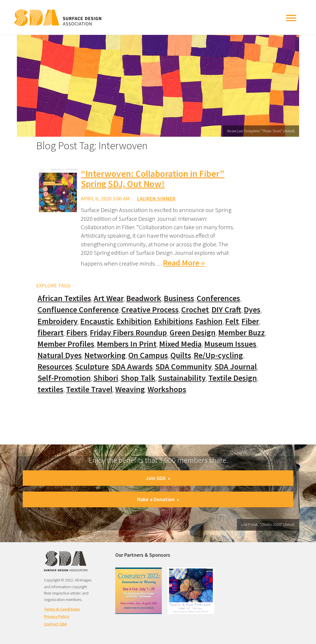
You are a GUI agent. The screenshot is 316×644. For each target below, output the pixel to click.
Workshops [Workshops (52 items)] (167, 389)
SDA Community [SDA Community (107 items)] (184, 367)
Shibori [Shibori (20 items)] (106, 378)
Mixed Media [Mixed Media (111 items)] (180, 344)
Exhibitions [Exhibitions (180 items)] (174, 321)
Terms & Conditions (62, 609)
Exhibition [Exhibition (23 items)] (134, 321)
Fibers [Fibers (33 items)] (77, 333)
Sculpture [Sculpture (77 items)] (92, 367)
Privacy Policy (57, 616)
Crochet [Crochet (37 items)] (195, 310)
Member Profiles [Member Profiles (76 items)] (66, 344)
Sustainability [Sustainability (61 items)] (182, 378)
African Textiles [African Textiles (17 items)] (64, 298)
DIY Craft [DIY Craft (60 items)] (226, 310)
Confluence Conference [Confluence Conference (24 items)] (78, 310)
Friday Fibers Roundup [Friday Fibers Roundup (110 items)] (128, 333)
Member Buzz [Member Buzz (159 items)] (242, 333)
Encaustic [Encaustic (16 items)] (97, 321)
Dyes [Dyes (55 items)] (252, 310)
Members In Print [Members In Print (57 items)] (127, 344)
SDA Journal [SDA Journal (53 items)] (236, 367)
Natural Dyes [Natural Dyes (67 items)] (60, 355)
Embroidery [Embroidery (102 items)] (58, 321)
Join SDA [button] (158, 478)
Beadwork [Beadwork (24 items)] (144, 298)
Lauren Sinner (156, 199)
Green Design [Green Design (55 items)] (193, 333)
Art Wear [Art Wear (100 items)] (109, 298)
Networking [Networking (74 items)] (105, 355)
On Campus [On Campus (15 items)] (148, 355)
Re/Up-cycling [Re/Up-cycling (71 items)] (218, 355)
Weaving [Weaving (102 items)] (130, 389)
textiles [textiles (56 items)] (50, 389)
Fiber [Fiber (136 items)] (250, 321)
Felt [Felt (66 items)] (232, 321)
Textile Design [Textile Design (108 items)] (233, 378)
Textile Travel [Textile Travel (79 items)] (89, 389)
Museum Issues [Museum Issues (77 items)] (230, 344)
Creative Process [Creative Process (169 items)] (150, 310)
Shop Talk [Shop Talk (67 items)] (138, 378)
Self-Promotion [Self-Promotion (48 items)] (64, 378)
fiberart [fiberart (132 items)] (51, 333)
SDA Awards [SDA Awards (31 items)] (132, 367)
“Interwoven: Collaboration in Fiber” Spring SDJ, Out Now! (153, 179)
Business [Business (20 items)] (179, 298)
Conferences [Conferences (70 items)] (218, 298)
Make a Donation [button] (158, 499)
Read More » (184, 263)
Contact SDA (55, 624)
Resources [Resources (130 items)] (55, 367)
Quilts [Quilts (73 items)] (181, 355)
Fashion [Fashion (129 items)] (209, 321)
